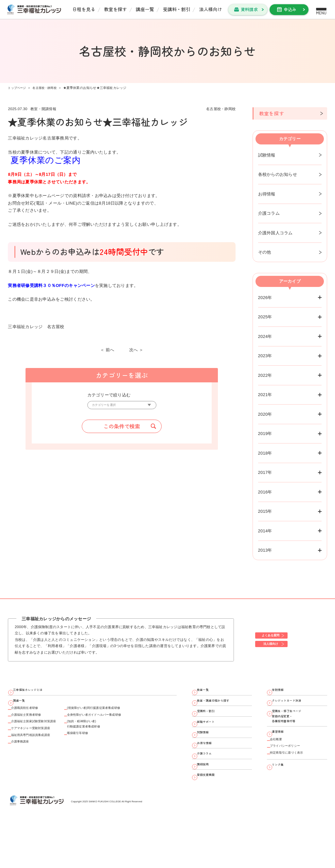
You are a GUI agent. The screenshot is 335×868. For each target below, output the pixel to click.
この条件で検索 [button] (122, 430)
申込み (290, 9)
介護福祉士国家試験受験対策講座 (45, 739)
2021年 (265, 395)
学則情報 (283, 692)
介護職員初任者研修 (32, 719)
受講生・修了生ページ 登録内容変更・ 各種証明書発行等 (296, 731)
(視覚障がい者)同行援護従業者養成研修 (128, 719)
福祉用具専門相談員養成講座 (41, 760)
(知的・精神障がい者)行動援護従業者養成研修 (114, 743)
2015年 (265, 511)
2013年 (265, 550)
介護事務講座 (26, 770)
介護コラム (269, 213)
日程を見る (84, 9)
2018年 (265, 453)
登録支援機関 (212, 818)
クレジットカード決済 (296, 708)
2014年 (265, 531)
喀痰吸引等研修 (105, 757)
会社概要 (280, 766)
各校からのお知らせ (278, 174)
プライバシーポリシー (293, 776)
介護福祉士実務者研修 (34, 729)
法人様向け (211, 9)
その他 (265, 252)
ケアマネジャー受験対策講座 (41, 750)
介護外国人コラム (275, 233)
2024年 (265, 336)
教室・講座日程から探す (223, 708)
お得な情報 (210, 771)
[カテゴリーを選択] (122, 407)
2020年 (265, 414)
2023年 (265, 356)
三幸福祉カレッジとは (37, 692)
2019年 (265, 434)
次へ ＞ (136, 350)
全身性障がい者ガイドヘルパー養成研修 (129, 729)
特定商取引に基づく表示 (295, 786)
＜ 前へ (107, 350)
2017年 (265, 472)
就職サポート (212, 739)
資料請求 (249, 9)
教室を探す (115, 9)
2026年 (265, 298)
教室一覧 (208, 692)
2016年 (265, 492)
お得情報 (267, 194)
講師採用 (208, 802)
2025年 (265, 317)
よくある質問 (278, 634)
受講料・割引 (177, 9)
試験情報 (267, 155)
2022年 (265, 375)
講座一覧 (145, 9)
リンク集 (283, 801)
